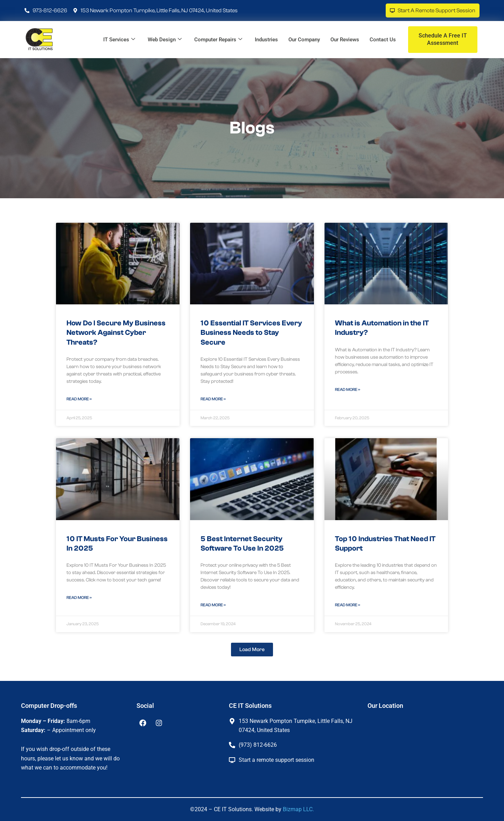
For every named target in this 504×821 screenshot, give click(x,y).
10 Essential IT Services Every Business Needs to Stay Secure (251, 333)
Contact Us (383, 40)
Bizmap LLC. (298, 809)
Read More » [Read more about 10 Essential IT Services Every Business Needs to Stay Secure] (213, 399)
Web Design (165, 40)
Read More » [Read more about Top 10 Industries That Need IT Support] (348, 605)
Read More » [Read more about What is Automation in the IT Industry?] (348, 389)
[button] (252, 650)
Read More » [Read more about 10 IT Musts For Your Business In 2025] (79, 598)
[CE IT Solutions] (420, 752)
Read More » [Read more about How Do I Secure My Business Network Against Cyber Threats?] (79, 399)
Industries (266, 40)
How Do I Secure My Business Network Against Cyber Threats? (116, 333)
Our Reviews (345, 40)
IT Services (119, 40)
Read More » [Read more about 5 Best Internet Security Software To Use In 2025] (213, 605)
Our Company (304, 40)
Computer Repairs (218, 40)
